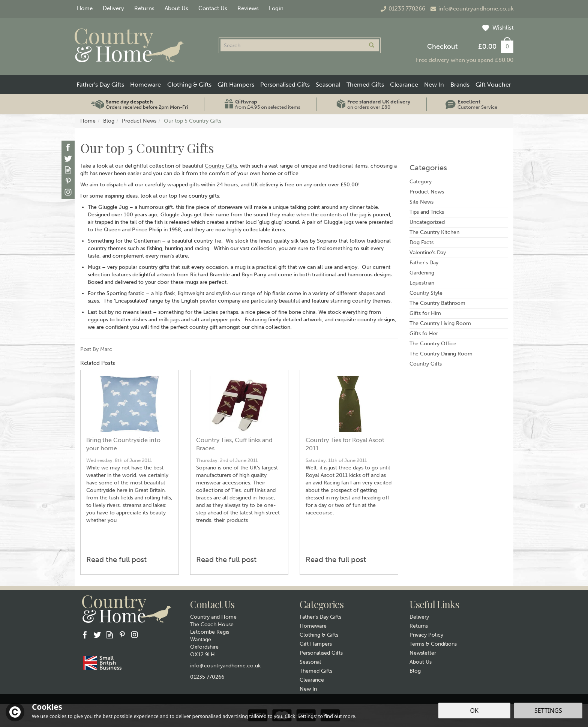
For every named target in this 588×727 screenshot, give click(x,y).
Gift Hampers (316, 644)
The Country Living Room (440, 323)
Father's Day (424, 263)
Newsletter (423, 653)
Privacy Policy (426, 635)
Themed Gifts (316, 671)
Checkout (442, 46)
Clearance (312, 680)
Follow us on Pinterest (68, 181)
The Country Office (433, 344)
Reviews (248, 8)
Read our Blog (68, 170)
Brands (460, 85)
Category (421, 182)
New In (308, 689)
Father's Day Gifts (320, 617)
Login (276, 8)
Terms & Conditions (433, 644)
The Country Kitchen (434, 232)
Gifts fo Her (424, 334)
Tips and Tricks (427, 212)
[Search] (292, 45)
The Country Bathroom (437, 303)
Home (85, 8)
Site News (421, 202)
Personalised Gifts (321, 653)
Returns (419, 626)
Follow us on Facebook (68, 147)
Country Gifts (221, 166)
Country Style (426, 293)
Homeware (313, 626)
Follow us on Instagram (68, 192)
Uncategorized (427, 222)
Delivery (419, 617)
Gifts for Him (425, 313)
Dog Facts (421, 242)
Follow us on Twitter (68, 158)
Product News (427, 192)
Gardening (422, 273)
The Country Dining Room (441, 354)
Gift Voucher (493, 85)
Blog (415, 671)
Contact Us (213, 8)
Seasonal (310, 662)
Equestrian (422, 283)
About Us (421, 662)
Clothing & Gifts (319, 635)
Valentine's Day (428, 253)
